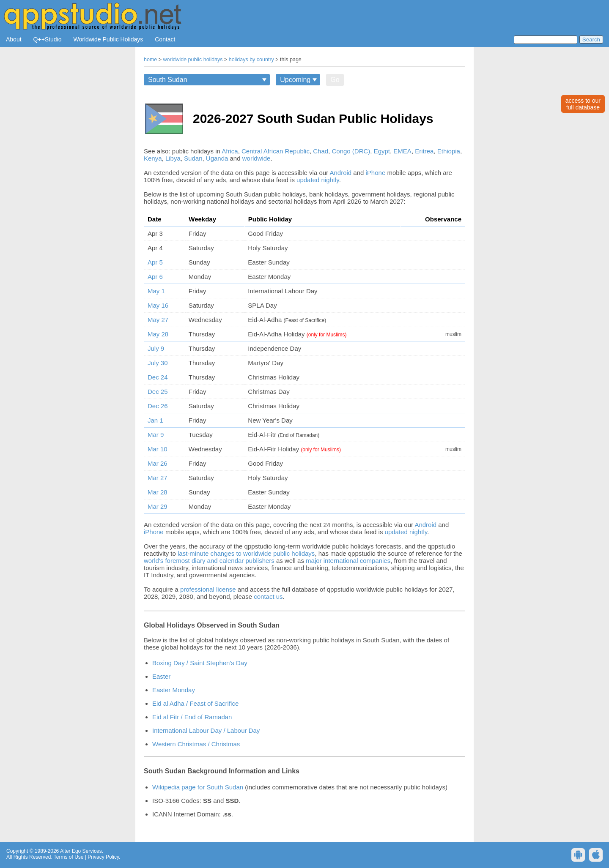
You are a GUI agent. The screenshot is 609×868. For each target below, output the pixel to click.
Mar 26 (158, 463)
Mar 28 (158, 492)
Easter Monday (174, 690)
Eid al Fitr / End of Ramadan (192, 717)
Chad (321, 151)
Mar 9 (156, 435)
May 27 (158, 320)
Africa (230, 151)
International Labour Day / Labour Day (206, 730)
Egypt (382, 151)
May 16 (158, 305)
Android (340, 173)
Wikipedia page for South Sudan (198, 787)
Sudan (193, 158)
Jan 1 (155, 420)
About (14, 39)
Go (335, 80)
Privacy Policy (103, 857)
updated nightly (318, 180)
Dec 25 (158, 392)
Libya (173, 158)
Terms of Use (69, 857)
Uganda (217, 158)
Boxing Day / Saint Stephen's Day (200, 663)
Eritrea (424, 151)
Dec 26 (158, 406)
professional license (208, 589)
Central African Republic (276, 151)
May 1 (156, 291)
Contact (165, 39)
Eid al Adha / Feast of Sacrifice (195, 703)
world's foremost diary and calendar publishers (209, 561)
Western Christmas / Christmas (196, 744)
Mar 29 (158, 506)
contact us (268, 596)
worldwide (256, 158)
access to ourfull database (583, 104)
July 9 (156, 348)
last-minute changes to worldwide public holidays (246, 553)
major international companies (348, 561)
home (150, 60)
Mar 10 (158, 449)
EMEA (402, 151)
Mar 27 (158, 478)
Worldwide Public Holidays (108, 39)
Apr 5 (155, 262)
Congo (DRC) (351, 151)
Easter (161, 676)
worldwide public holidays (193, 60)
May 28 (158, 334)
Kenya (153, 158)
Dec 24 (158, 377)
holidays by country (251, 60)
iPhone (376, 173)
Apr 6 (155, 277)
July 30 (158, 363)
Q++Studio (48, 39)
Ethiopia (449, 151)
